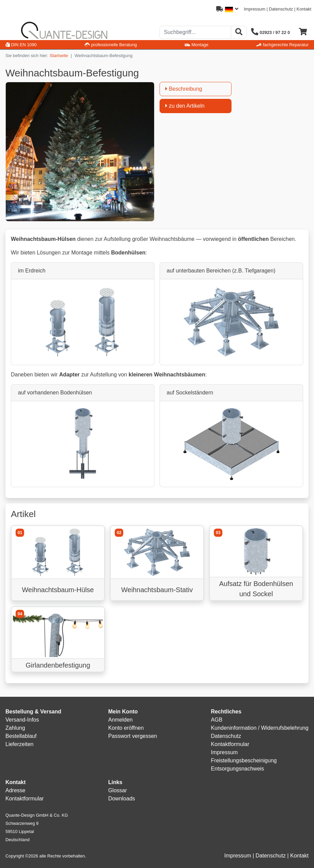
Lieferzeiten (20, 744)
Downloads (122, 799)
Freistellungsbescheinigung (244, 760)
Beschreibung (184, 89)
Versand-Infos (22, 720)
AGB (217, 720)
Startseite (59, 56)
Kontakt (304, 9)
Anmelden (121, 720)
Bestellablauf (21, 736)
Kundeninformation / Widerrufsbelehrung (260, 728)
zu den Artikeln (185, 106)
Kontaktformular (230, 744)
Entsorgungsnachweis (237, 769)
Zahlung (15, 728)
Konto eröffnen (126, 728)
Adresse (15, 790)
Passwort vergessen (133, 736)
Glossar (118, 790)
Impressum (254, 9)
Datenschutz (281, 9)
